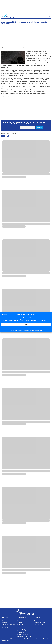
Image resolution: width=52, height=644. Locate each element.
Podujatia (17, 1)
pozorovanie (27, 47)
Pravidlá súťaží (6, 628)
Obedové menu (38, 621)
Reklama (28, 1)
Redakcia (5, 623)
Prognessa (37, 631)
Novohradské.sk (21, 621)
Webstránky (34, 1)
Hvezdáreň (21, 47)
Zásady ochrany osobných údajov (36, 331)
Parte (21, 1)
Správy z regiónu (13, 47)
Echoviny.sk (20, 623)
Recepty (24, 1)
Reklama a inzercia (7, 621)
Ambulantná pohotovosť (40, 623)
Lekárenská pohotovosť (40, 625)
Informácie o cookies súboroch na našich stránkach (19, 331)
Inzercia (36, 619)
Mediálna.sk (37, 629)
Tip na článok (20, 625)
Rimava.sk (19, 619)
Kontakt (46, 1)
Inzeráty (4, 1)
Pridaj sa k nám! (40, 1)
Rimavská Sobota (35, 47)
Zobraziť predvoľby (26, 328)
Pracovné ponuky (10, 1)
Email (18, 127)
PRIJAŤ (26, 324)
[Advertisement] (26, 35)
